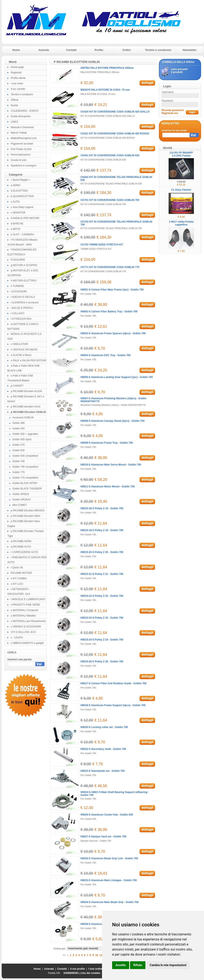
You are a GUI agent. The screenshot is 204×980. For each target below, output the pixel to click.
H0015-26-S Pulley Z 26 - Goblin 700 (102, 662)
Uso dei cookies (91, 973)
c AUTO (15, 202)
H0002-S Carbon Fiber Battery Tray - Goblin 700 (109, 312)
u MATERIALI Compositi (24, 610)
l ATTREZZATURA (21, 319)
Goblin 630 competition (25, 456)
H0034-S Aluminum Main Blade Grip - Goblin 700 (110, 902)
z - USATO (17, 638)
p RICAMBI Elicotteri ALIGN (26, 391)
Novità (14, 105)
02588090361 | (72, 973)
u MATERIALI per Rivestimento (28, 621)
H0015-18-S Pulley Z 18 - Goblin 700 (102, 508)
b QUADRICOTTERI (22, 196)
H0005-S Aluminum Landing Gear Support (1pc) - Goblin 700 (117, 377)
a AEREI (15, 185)
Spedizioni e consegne (23, 166)
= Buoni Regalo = (21, 180)
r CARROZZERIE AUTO (24, 552)
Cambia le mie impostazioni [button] (168, 965)
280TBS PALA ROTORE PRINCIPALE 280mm (107, 68)
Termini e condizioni (158, 50)
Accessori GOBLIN (23, 418)
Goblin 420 (19, 428)
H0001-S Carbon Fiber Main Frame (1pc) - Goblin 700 (112, 290)
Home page (17, 67)
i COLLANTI (18, 313)
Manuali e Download (22, 127)
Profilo (99, 50)
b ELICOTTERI (19, 191)
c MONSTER (18, 213)
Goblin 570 (19, 445)
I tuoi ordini (17, 84)
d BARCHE (17, 224)
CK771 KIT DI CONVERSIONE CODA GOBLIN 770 (110, 267)
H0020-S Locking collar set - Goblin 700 (104, 727)
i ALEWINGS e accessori (25, 302)
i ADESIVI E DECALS (23, 297)
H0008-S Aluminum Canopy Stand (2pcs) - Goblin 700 (113, 421)
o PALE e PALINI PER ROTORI (28, 361)
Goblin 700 (19, 461)
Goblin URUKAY (22, 500)
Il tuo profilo (78, 969)
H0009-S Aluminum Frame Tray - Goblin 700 (107, 443)
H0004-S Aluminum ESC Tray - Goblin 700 (105, 355)
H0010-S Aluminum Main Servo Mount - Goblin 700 (111, 465)
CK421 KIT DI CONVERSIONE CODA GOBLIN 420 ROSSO (115, 134)
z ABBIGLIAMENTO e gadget (27, 643)
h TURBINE (17, 286)
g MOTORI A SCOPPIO (24, 265)
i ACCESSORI (19, 292)
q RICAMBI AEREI (21, 541)
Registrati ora (170, 113)
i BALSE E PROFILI (22, 308)
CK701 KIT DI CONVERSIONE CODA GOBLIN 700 (110, 200)
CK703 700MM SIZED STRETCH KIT (102, 245)
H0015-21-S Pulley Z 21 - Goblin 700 (102, 574)
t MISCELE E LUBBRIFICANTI (28, 599)
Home (16, 50)
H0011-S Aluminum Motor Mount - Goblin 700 (108, 487)
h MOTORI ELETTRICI (24, 281)
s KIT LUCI (17, 584)
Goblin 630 (19, 450)
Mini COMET (20, 505)
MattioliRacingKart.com (24, 138)
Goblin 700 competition (25, 467)
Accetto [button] (121, 965)
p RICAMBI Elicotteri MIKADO (28, 511)
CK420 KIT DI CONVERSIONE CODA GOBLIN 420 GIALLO (115, 112)
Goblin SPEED (21, 494)
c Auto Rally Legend (22, 207)
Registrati (16, 73)
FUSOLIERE (18, 260)
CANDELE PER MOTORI (25, 218)
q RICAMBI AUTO (21, 547)
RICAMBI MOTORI (21, 573)
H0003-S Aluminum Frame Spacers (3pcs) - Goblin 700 (113, 333)
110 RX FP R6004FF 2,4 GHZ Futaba (181, 154)
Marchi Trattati (19, 133)
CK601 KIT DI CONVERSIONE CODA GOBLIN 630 (110, 155)
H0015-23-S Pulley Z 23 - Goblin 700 (102, 618)
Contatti (71, 50)
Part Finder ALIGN (21, 149)
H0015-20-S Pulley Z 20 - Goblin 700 (102, 552)
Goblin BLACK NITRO (25, 483)
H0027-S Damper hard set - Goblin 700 (103, 837)
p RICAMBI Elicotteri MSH (25, 516)
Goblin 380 (19, 423)
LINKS (14, 122)
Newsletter (190, 50)
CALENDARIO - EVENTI (25, 111)
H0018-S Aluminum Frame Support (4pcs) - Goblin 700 (113, 705)
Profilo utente (18, 78)
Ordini (126, 50)
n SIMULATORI (19, 344)
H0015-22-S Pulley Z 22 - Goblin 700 (102, 596)
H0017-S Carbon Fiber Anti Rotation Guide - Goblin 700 (113, 683)
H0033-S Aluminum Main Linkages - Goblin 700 (109, 880)
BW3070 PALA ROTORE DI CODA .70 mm (105, 90)
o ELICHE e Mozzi (21, 355)
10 (97, 955)
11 (101, 955)
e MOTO (16, 229)
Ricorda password (173, 110)
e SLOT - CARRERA (22, 235)
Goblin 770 (19, 472)
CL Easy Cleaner (181, 190)
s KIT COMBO (19, 578)
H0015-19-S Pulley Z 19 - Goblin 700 (102, 530)
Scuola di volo (19, 160)
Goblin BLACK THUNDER (27, 489)
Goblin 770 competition (25, 478)
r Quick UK (17, 568)
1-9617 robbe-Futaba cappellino (181, 223)
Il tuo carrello (18, 89)
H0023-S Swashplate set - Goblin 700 (103, 771)
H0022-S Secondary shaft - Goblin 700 (103, 749)
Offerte (15, 100)
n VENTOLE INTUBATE (24, 350)
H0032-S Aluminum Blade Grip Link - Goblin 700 (109, 858)
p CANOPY (17, 386)
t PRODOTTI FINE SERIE (25, 605)
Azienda (44, 50)
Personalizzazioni (21, 155)
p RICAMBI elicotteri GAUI (26, 407)
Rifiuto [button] (138, 965)
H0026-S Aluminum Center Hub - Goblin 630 (107, 815)
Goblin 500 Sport (22, 439)
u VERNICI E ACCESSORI (26, 627)
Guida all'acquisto (21, 116)
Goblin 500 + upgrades (25, 434)
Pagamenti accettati (22, 144)
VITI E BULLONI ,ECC (23, 632)
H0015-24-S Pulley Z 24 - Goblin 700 (102, 640)
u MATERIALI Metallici (23, 616)
